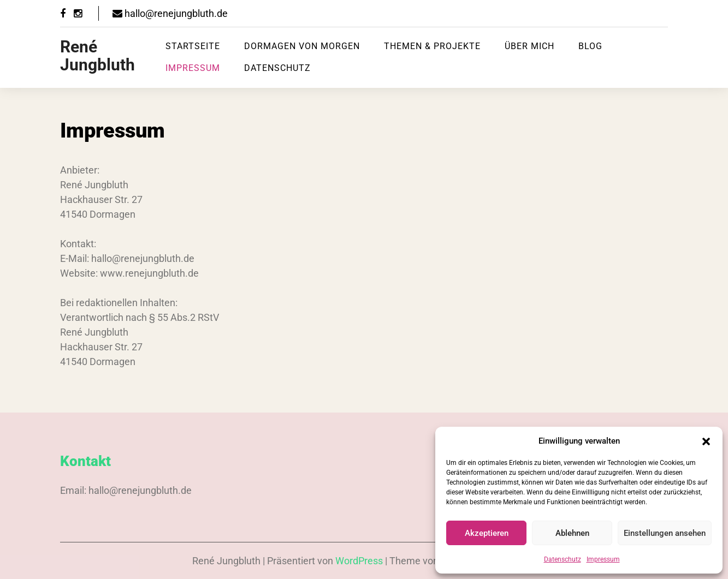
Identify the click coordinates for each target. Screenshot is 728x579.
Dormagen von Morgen (302, 46)
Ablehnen (572, 533)
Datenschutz (563, 559)
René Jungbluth (97, 56)
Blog (590, 46)
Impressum (603, 559)
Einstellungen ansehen (665, 533)
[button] (706, 441)
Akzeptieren (487, 533)
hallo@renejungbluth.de (170, 13)
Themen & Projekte (432, 46)
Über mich (529, 46)
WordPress (359, 561)
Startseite (193, 46)
